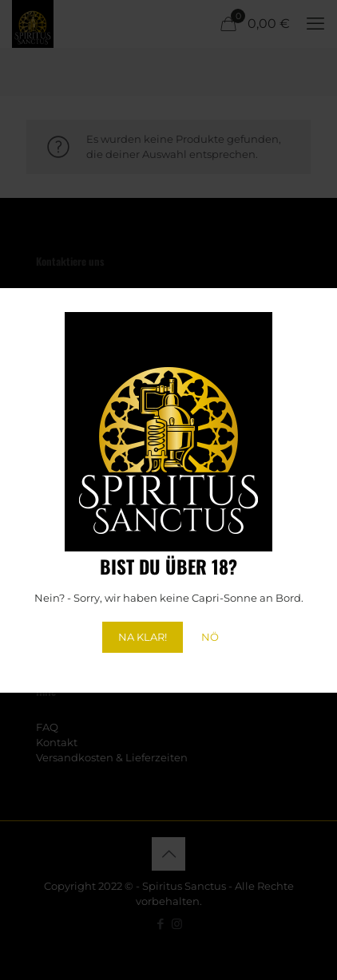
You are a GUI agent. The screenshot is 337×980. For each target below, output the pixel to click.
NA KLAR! (143, 637)
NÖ (210, 637)
